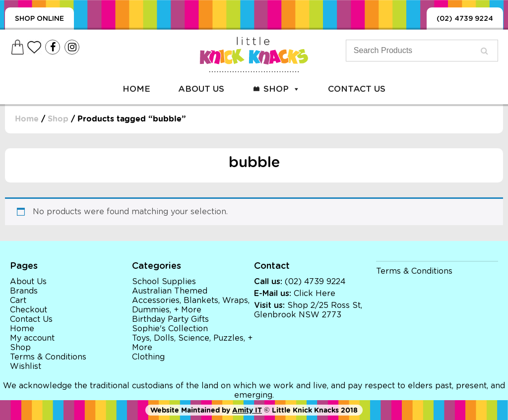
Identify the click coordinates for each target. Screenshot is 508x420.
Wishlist (26, 366)
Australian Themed (170, 291)
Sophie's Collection (170, 329)
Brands (24, 291)
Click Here (315, 294)
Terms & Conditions (48, 357)
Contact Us (357, 89)
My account (32, 338)
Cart (18, 300)
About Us (201, 89)
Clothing (148, 357)
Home (136, 89)
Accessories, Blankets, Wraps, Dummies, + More (191, 305)
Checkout (29, 310)
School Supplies (164, 282)
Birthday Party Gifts (170, 319)
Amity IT (247, 410)
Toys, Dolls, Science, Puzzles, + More (192, 343)
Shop (282, 89)
